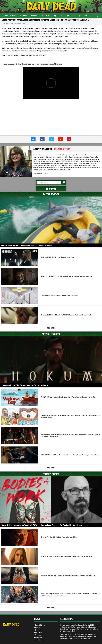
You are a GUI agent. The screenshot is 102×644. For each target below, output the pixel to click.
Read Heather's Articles (41, 173)
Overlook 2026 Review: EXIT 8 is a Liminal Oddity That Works (59, 296)
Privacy (76, 638)
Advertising (39, 640)
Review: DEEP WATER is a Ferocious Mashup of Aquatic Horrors (27, 245)
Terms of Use (85, 638)
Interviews (46, 15)
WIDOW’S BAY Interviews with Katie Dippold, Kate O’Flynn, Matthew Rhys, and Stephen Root (69, 397)
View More (51, 328)
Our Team (39, 635)
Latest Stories (10, 15)
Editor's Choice (51, 474)
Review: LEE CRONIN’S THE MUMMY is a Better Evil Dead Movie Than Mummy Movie (66, 276)
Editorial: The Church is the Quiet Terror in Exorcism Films (59, 537)
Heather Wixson (19, 24)
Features (23, 15)
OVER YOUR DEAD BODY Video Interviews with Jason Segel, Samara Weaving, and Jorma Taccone (71, 455)
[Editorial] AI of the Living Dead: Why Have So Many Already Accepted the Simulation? (67, 556)
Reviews (34, 15)
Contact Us (39, 637)
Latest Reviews (51, 194)
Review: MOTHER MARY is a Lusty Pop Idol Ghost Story (57, 257)
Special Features (51, 334)
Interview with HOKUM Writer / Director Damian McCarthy (25, 385)
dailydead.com (82, 634)
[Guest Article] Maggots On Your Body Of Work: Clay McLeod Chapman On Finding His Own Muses (41, 525)
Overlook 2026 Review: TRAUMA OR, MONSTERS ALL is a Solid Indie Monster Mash (66, 315)
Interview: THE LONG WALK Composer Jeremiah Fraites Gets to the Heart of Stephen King (68, 576)
